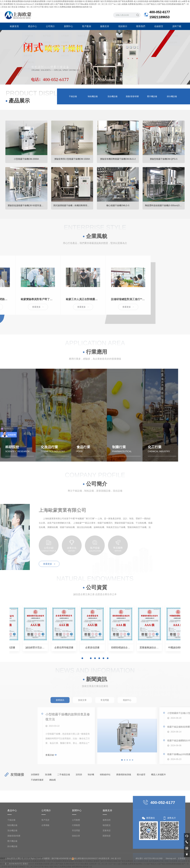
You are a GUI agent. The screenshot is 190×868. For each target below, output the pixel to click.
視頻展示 (122, 26)
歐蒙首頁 (14, 26)
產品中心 (32, 26)
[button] (87, 79)
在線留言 (158, 26)
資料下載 (176, 26)
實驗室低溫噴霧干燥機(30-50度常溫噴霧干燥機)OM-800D (28, 205)
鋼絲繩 (53, 780)
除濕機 (48, 775)
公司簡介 (50, 26)
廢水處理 (141, 775)
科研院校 (12, 452)
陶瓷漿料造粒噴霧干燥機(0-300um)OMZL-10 (165, 205)
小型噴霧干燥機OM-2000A (26, 159)
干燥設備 (73, 96)
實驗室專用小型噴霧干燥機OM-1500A (72, 159)
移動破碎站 (105, 775)
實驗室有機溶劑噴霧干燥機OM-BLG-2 (118, 159)
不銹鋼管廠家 (37, 780)
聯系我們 (140, 26)
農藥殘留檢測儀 (124, 775)
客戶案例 (86, 26)
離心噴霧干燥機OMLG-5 (118, 205)
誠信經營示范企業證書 (73, 648)
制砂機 (91, 775)
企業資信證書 (161, 648)
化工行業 (155, 452)
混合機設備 (112, 96)
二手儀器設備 (64, 775)
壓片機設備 (152, 96)
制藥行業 (119, 452)
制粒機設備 (93, 96)
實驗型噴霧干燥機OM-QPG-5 (164, 159)
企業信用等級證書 (117, 648)
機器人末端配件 (158, 775)
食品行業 (83, 452)
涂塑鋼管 (35, 775)
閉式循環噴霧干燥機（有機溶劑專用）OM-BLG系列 (73, 205)
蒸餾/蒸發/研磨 (132, 96)
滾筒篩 (79, 775)
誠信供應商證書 (29, 648)
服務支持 (104, 26)
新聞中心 (68, 26)
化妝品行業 (49, 452)
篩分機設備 (172, 96)
